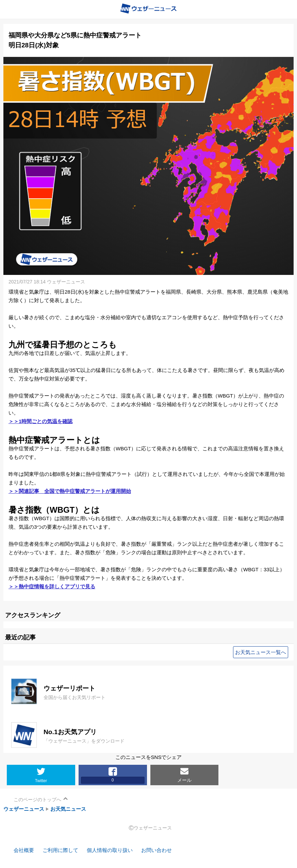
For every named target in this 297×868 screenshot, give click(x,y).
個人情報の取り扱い (110, 850)
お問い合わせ (156, 850)
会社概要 (24, 850)
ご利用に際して (60, 850)
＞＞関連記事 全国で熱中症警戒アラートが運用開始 (70, 491)
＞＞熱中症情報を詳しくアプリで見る (52, 586)
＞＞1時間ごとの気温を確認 (40, 421)
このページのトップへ (37, 800)
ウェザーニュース (24, 809)
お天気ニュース (68, 809)
